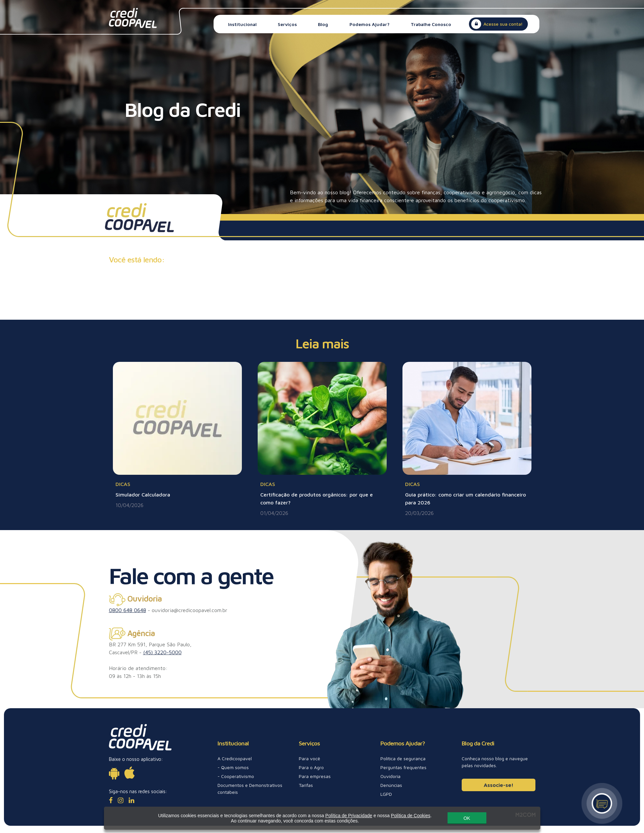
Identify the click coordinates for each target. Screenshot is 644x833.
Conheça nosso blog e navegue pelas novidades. (495, 762)
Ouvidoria (390, 776)
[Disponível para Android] (114, 773)
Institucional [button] (242, 24)
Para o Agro (311, 767)
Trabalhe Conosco (431, 24)
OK (467, 817)
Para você (309, 758)
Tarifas (306, 785)
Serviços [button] (287, 24)
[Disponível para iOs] (129, 773)
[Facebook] (111, 800)
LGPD (386, 794)
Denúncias (391, 785)
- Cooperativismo (236, 776)
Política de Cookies (410, 814)
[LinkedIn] (131, 800)
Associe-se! (499, 785)
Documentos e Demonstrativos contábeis (250, 789)
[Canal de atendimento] (602, 803)
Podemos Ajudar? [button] (370, 24)
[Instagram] (121, 800)
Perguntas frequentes (403, 767)
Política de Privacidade (348, 814)
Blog (323, 24)
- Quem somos (233, 767)
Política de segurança (403, 758)
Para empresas (315, 776)
